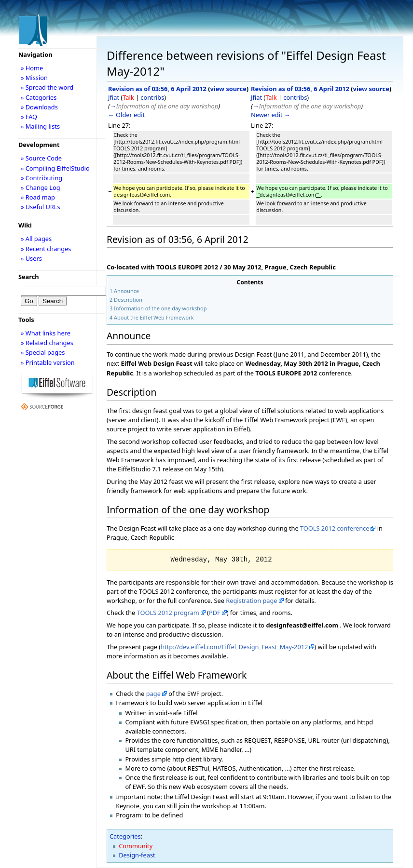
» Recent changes (46, 249)
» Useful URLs (41, 207)
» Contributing (41, 178)
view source (228, 89)
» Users (31, 258)
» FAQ (29, 117)
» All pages (36, 239)
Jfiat (114, 97)
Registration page (251, 601)
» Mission (34, 78)
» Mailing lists (40, 126)
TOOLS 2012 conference (335, 528)
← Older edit (126, 115)
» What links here (46, 333)
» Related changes (47, 343)
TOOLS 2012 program (168, 613)
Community (136, 846)
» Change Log (41, 187)
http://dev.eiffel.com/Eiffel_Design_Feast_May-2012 (234, 647)
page (153, 694)
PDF (215, 613)
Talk (128, 97)
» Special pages (43, 352)
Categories (125, 836)
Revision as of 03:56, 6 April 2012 (157, 89)
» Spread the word (47, 87)
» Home (32, 68)
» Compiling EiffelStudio (55, 168)
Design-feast (137, 855)
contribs (152, 97)
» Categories (39, 97)
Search (29, 277)
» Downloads (39, 107)
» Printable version (48, 362)
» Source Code (41, 158)
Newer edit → (271, 115)
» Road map (38, 197)
